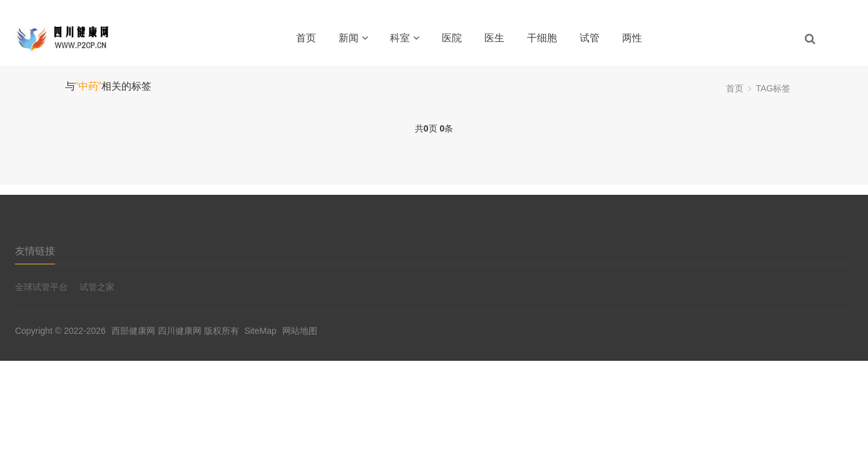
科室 (405, 38)
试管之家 (97, 287)
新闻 (353, 38)
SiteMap (260, 331)
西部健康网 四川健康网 (156, 331)
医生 (494, 38)
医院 (452, 38)
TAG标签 (774, 88)
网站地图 (300, 331)
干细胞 (542, 38)
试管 (590, 38)
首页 (306, 38)
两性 (632, 38)
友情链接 (35, 251)
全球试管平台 (41, 287)
